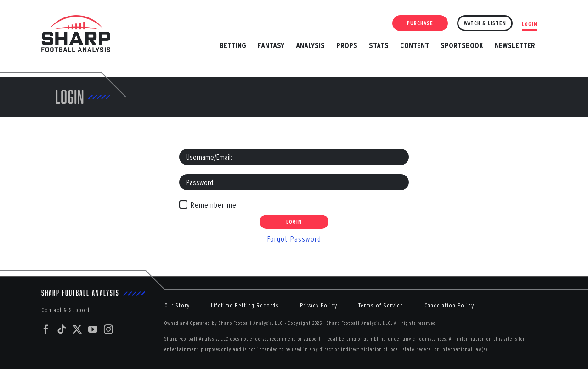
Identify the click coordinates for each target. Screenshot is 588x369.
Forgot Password (294, 239)
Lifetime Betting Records (245, 305)
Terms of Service (381, 305)
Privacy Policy (319, 305)
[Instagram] (109, 329)
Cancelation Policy (449, 305)
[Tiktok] (62, 329)
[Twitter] (77, 329)
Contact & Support (66, 310)
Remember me (214, 205)
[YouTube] (93, 329)
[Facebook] (46, 329)
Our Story (177, 305)
